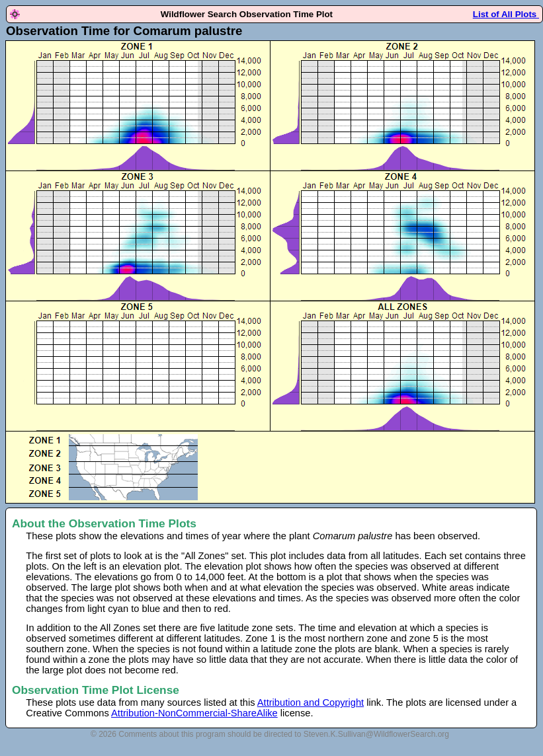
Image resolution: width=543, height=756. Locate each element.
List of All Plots (506, 14)
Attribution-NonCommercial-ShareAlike (194, 713)
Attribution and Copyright (311, 702)
